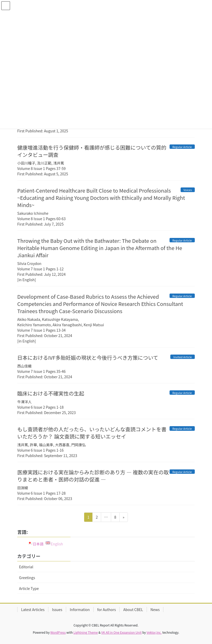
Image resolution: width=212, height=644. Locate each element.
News (155, 609)
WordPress (58, 632)
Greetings (27, 578)
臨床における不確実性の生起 (51, 393)
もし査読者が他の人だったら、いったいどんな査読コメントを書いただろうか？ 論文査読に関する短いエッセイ (92, 433)
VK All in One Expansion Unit (122, 632)
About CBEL (133, 609)
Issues (57, 609)
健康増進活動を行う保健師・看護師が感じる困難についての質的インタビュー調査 (92, 151)
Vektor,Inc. (154, 632)
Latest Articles (33, 609)
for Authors (107, 609)
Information (80, 609)
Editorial (26, 567)
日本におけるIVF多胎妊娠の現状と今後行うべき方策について (88, 358)
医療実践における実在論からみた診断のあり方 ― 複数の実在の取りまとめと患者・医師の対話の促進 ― (93, 476)
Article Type (29, 588)
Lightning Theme (86, 632)
